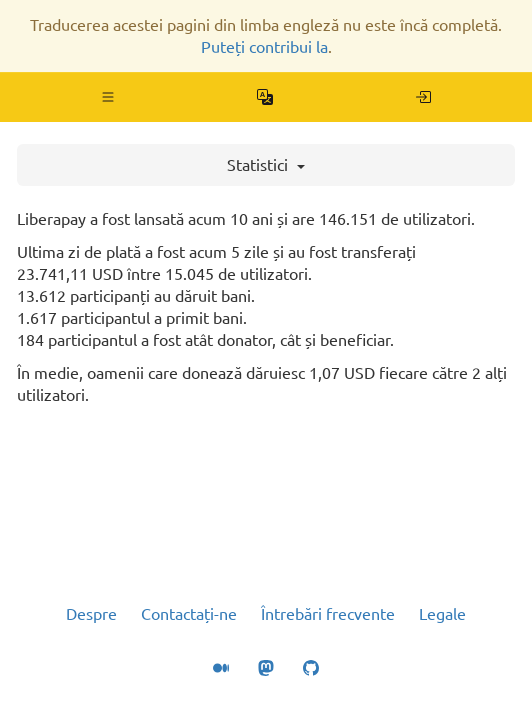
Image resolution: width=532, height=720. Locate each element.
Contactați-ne (189, 614)
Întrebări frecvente (328, 614)
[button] (108, 97)
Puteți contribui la (264, 47)
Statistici (266, 165)
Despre (91, 614)
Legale (442, 614)
